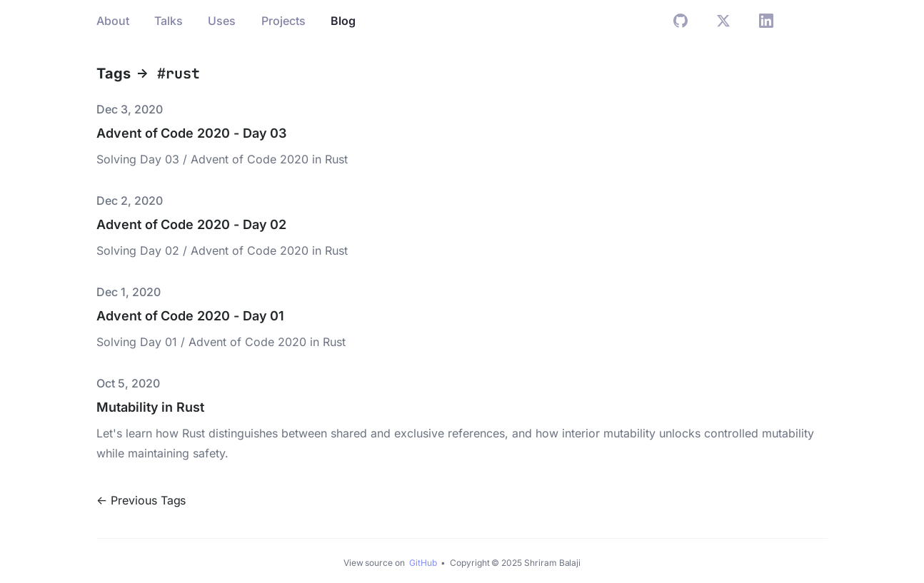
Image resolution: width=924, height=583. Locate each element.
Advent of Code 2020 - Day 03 (191, 133)
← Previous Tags (141, 500)
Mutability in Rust (150, 407)
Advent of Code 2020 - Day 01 (190, 316)
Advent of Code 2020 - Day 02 (191, 224)
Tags (114, 73)
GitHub (424, 563)
